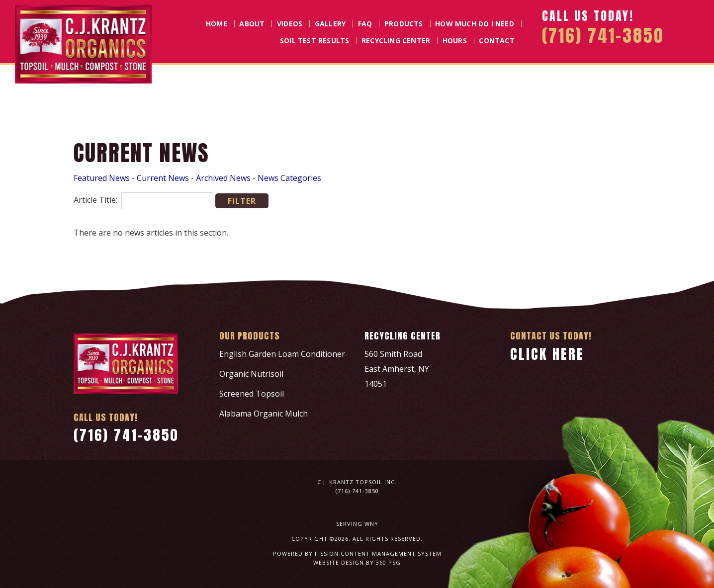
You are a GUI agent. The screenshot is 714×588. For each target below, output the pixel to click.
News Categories (289, 178)
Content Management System (391, 553)
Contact (496, 41)
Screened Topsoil (252, 394)
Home (217, 24)
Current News (163, 178)
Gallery (330, 24)
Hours (455, 41)
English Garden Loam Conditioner (282, 354)
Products (404, 24)
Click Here (547, 354)
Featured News (102, 178)
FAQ (365, 24)
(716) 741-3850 (126, 435)
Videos (290, 24)
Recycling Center (396, 41)
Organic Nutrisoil (251, 374)
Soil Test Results (314, 41)
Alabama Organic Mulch (264, 414)
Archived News (223, 178)
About (252, 24)
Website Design (339, 562)
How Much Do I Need (475, 24)
